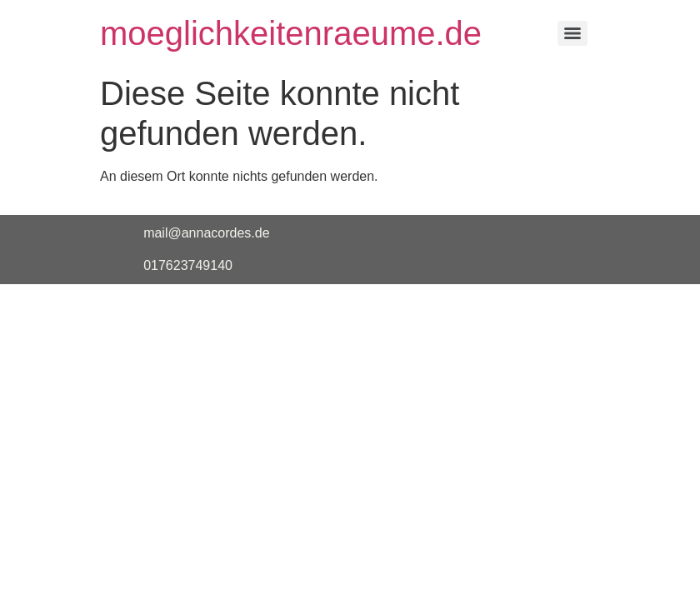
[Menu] (572, 33)
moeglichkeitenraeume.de (291, 33)
